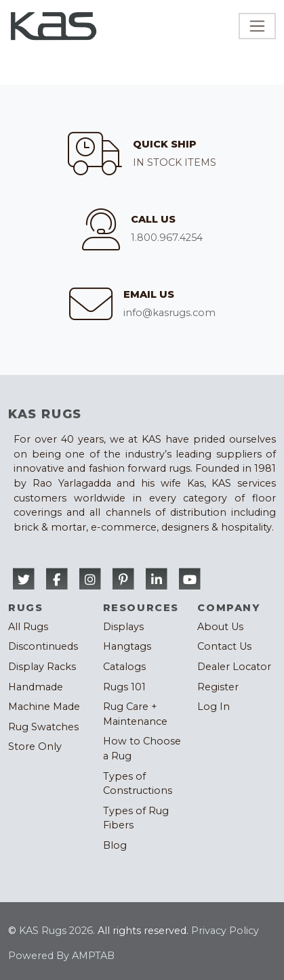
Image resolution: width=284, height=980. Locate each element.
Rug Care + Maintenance (135, 714)
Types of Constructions (138, 784)
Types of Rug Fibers (136, 818)
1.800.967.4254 (167, 238)
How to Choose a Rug (142, 749)
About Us (220, 627)
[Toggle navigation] (257, 26)
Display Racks (42, 667)
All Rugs (28, 627)
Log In (214, 707)
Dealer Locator (234, 667)
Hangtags (127, 646)
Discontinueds (43, 646)
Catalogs (124, 667)
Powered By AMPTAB (61, 956)
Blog (115, 845)
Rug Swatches (43, 727)
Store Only (35, 747)
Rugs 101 (124, 687)
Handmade (36, 687)
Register (218, 687)
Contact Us (224, 646)
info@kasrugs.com (169, 313)
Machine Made (44, 707)
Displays (123, 627)
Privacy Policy (225, 931)
